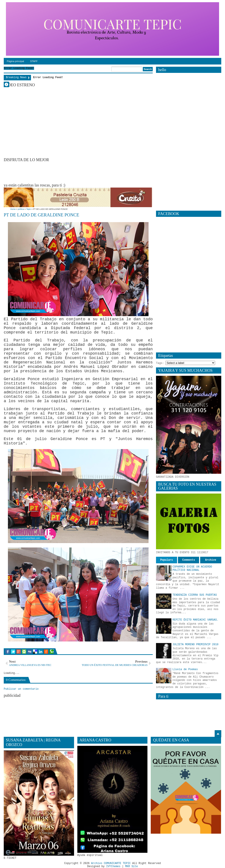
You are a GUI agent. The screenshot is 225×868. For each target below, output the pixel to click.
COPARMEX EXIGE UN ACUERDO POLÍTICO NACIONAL (192, 569)
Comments (189, 560)
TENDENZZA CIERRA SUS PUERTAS (195, 595)
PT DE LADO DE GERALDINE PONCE (41, 215)
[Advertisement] (84, 172)
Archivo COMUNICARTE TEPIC (111, 863)
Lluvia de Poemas (185, 669)
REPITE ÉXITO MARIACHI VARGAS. (195, 620)
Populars (167, 560)
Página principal (15, 61)
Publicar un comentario (21, 689)
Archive (211, 560)
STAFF (34, 61)
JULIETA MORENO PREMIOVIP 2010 (195, 645)
